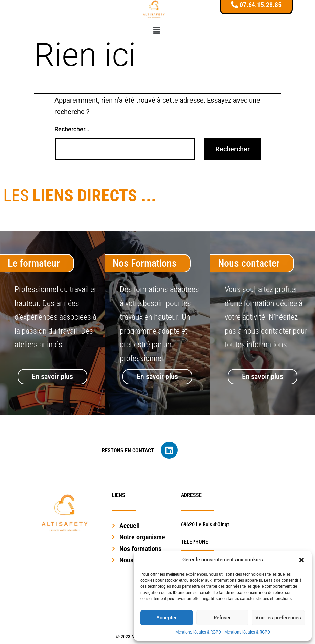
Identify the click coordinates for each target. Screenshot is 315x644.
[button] (301, 560)
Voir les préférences (278, 618)
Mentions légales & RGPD (198, 632)
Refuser (222, 618)
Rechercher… (72, 129)
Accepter (166, 618)
